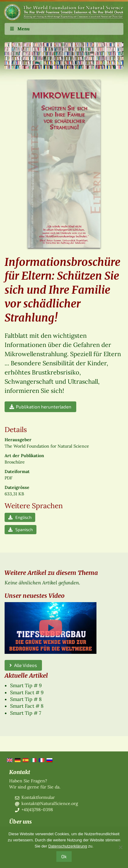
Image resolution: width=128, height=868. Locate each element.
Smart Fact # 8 (27, 706)
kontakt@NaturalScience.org (50, 803)
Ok (64, 856)
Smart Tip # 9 (26, 685)
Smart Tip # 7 (26, 713)
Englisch (20, 517)
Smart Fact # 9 (27, 692)
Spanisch (21, 529)
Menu (19, 29)
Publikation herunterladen (40, 407)
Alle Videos (23, 665)
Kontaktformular (38, 797)
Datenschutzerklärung (68, 846)
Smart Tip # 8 (26, 699)
